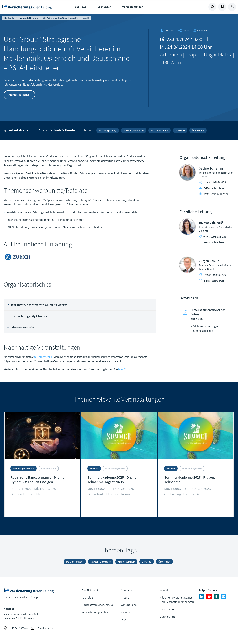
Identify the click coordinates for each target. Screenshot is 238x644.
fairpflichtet (41, 357)
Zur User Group (19, 95)
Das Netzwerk (90, 590)
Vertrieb (180, 130)
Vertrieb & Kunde (62, 130)
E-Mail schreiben (211, 188)
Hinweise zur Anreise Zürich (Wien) (208, 312)
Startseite (9, 18)
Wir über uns (129, 605)
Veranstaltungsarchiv (95, 612)
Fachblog (87, 597)
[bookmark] (167, 31)
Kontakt (165, 590)
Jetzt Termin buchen (214, 194)
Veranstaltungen (133, 7)
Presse (125, 597)
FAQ (123, 619)
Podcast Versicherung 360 (98, 605)
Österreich (198, 130)
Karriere (126, 612)
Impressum (167, 609)
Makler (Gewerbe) (134, 130)
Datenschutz (168, 616)
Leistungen (104, 7)
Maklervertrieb (159, 130)
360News (81, 7)
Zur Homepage (28, 7)
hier (121, 369)
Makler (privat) (108, 130)
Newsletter (127, 590)
